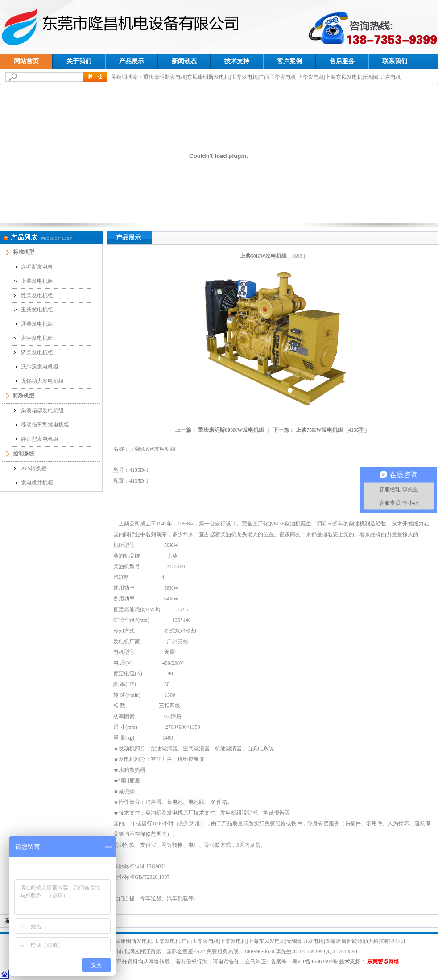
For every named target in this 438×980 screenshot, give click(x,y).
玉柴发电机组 (37, 310)
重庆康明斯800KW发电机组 (231, 430)
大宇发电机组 (37, 338)
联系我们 (395, 61)
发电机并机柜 (37, 483)
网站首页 (26, 61)
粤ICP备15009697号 (315, 962)
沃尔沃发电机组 (40, 367)
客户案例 (289, 61)
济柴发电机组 (37, 352)
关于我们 (79, 61)
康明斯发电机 (37, 267)
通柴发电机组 (37, 324)
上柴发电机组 (37, 281)
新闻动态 (184, 61)
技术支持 (237, 61)
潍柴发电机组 (37, 295)
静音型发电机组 (40, 439)
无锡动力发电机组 (42, 381)
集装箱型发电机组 (42, 410)
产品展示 (132, 61)
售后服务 (342, 61)
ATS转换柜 (34, 468)
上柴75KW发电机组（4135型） (333, 430)
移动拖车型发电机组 (45, 425)
